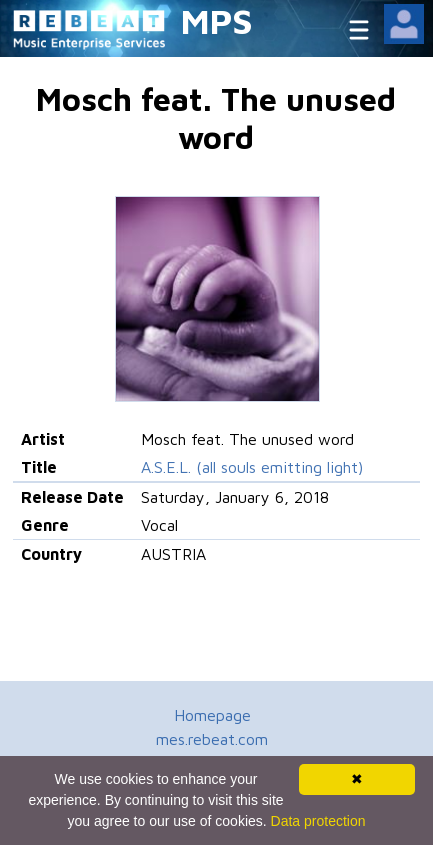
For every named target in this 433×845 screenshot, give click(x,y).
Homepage (212, 715)
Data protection (318, 821)
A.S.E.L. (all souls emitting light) (252, 467)
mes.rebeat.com (212, 739)
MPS (217, 20)
